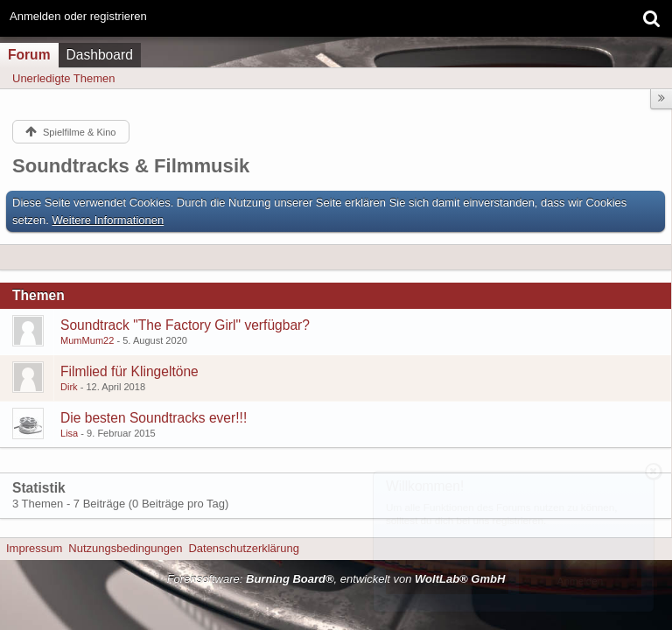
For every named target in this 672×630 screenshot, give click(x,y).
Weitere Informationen (108, 220)
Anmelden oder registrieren (78, 16)
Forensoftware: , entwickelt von (336, 579)
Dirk (69, 387)
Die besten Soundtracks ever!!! (154, 418)
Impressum (34, 548)
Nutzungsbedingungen (125, 548)
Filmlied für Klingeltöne (129, 371)
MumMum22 (87, 340)
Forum (29, 55)
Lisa (69, 433)
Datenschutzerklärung (243, 548)
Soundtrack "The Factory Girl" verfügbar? (185, 325)
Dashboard (100, 55)
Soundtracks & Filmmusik (131, 166)
